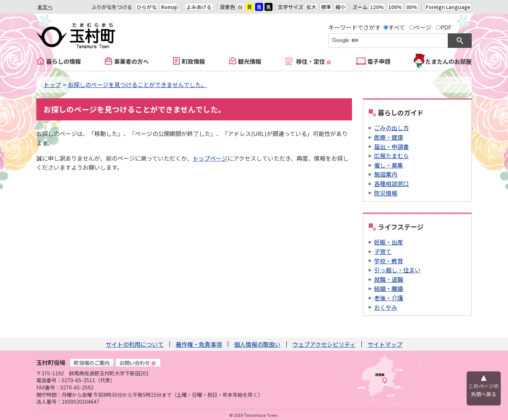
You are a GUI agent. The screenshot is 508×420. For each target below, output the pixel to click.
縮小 (340, 7)
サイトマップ (385, 344)
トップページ (210, 158)
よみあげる (199, 7)
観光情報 (250, 61)
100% (395, 7)
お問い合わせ (138, 363)
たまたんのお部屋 (448, 61)
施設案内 (386, 174)
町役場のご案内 (92, 363)
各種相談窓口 (392, 184)
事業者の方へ (131, 61)
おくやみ (386, 307)
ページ (423, 27)
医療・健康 (389, 137)
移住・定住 (314, 61)
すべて (397, 27)
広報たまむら (392, 156)
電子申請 (379, 61)
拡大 (311, 7)
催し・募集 (389, 165)
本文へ (45, 7)
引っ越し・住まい (397, 270)
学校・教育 (389, 261)
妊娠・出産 (389, 242)
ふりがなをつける (112, 7)
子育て (383, 251)
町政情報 (193, 61)
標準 (326, 7)
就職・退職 (389, 279)
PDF (446, 27)
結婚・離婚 (389, 288)
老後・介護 (389, 298)
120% (377, 7)
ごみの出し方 (392, 128)
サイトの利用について (135, 344)
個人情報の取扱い (257, 344)
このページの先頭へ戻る (484, 390)
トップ (52, 85)
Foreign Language (448, 7)
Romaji (169, 7)
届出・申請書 (392, 147)
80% (412, 7)
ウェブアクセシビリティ (324, 344)
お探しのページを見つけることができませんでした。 (137, 85)
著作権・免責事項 (199, 344)
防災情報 (386, 193)
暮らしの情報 (64, 61)
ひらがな (147, 7)
